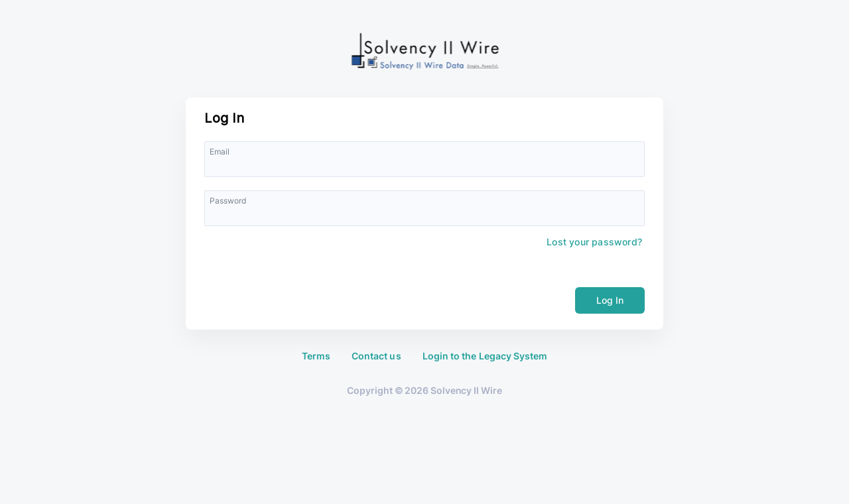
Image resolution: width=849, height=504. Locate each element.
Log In (610, 300)
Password (228, 201)
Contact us (376, 356)
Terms (316, 356)
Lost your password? (594, 242)
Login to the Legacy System (485, 356)
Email (220, 152)
